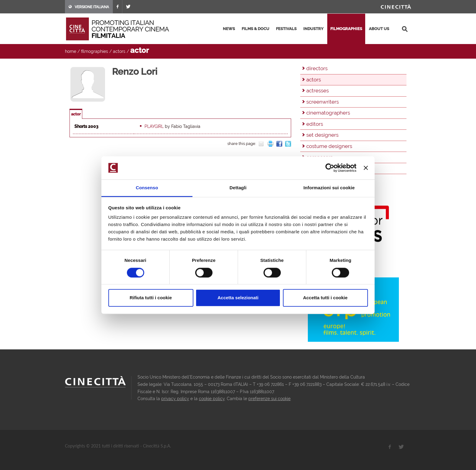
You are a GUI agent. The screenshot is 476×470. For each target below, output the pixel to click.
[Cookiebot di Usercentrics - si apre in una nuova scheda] (330, 168)
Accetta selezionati (238, 298)
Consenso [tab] (147, 188)
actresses (318, 91)
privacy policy (175, 399)
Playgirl (154, 126)
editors (315, 124)
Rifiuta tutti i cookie (151, 298)
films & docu (255, 29)
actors (119, 51)
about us (379, 29)
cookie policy (212, 399)
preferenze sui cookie (269, 399)
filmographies (346, 29)
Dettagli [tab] (238, 188)
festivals (286, 29)
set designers (322, 135)
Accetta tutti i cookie (325, 298)
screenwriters (323, 102)
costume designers (329, 146)
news (229, 29)
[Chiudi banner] (366, 168)
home (71, 51)
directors (317, 68)
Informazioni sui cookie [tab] (329, 188)
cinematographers (328, 113)
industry (313, 29)
